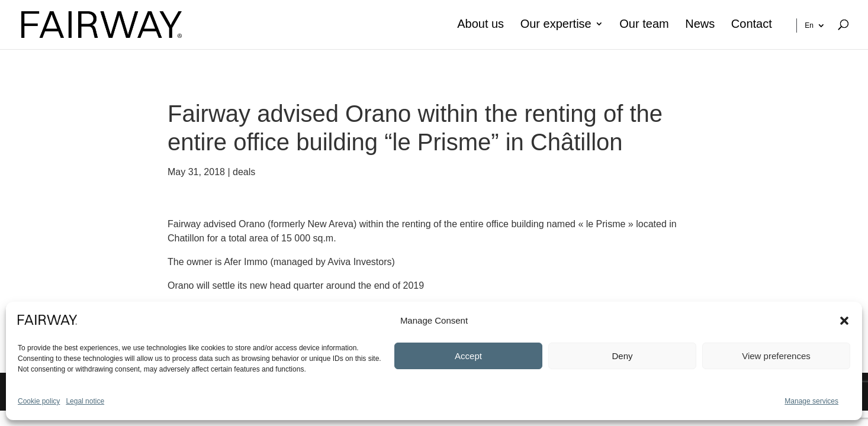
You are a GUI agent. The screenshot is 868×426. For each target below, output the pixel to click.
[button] (844, 321)
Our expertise (556, 25)
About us (480, 25)
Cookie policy (39, 401)
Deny (622, 356)
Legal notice (85, 401)
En (809, 25)
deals (244, 172)
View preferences (776, 356)
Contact (752, 25)
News (700, 25)
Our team (644, 25)
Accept (468, 356)
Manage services (811, 401)
